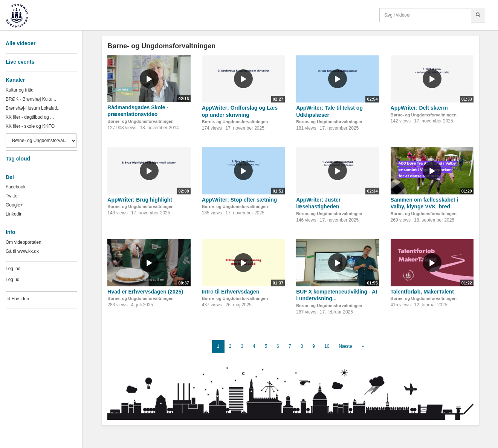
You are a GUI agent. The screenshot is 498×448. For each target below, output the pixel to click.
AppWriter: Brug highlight (140, 200)
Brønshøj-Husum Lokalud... (33, 108)
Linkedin (14, 214)
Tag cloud (18, 159)
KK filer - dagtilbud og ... (30, 117)
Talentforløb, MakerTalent (422, 292)
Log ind (13, 269)
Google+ (14, 205)
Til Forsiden (17, 299)
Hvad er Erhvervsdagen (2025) (145, 292)
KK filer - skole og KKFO (30, 126)
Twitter (12, 196)
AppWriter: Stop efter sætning (240, 200)
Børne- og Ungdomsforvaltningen (140, 121)
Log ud (13, 280)
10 (327, 346)
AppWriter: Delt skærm (419, 108)
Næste (345, 346)
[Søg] (478, 15)
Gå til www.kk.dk (22, 251)
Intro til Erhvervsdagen (231, 292)
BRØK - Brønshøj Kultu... (31, 99)
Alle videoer (21, 43)
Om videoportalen (24, 242)
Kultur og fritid (20, 90)
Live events (20, 62)
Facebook (16, 187)
